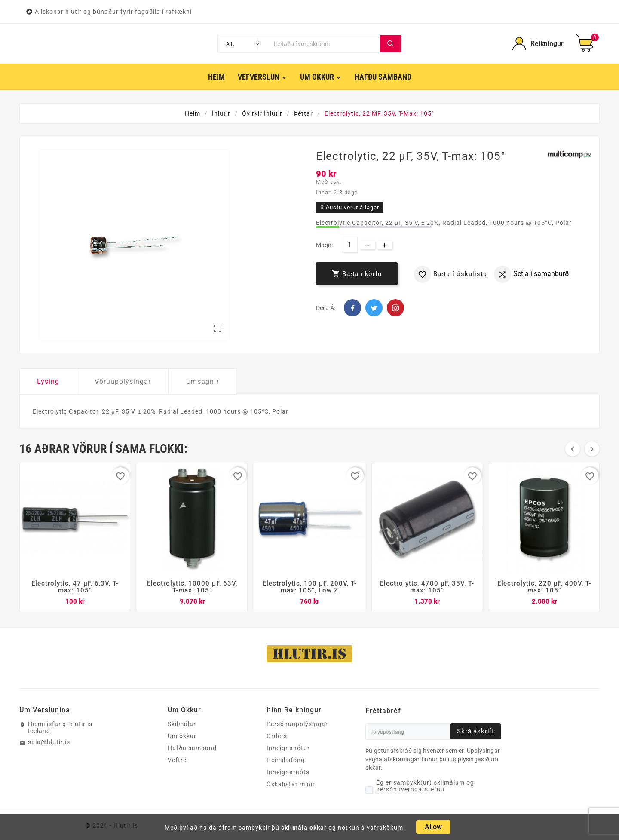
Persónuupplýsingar (297, 724)
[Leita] (325, 44)
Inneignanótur (288, 748)
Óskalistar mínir (291, 784)
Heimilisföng (286, 760)
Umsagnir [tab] (202, 382)
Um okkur (182, 736)
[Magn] (350, 245)
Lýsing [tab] (48, 382)
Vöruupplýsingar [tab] (123, 382)
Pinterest (395, 308)
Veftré (177, 760)
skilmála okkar (304, 828)
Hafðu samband (192, 748)
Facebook (352, 308)
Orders (277, 736)
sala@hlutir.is (49, 742)
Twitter (374, 308)
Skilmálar (182, 724)
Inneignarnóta (288, 772)
